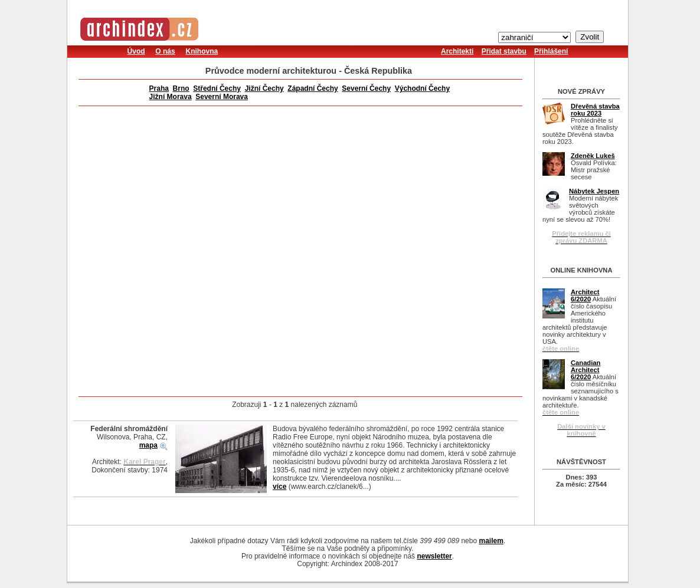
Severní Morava (222, 97)
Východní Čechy (422, 88)
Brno (181, 88)
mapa (148, 445)
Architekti (457, 51)
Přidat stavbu (504, 51)
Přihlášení (551, 51)
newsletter (434, 556)
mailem (491, 541)
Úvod (136, 51)
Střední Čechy (217, 88)
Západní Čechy (313, 88)
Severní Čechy (366, 88)
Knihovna (202, 51)
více (279, 487)
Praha (159, 88)
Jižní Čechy (264, 88)
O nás (165, 51)
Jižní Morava (171, 97)
